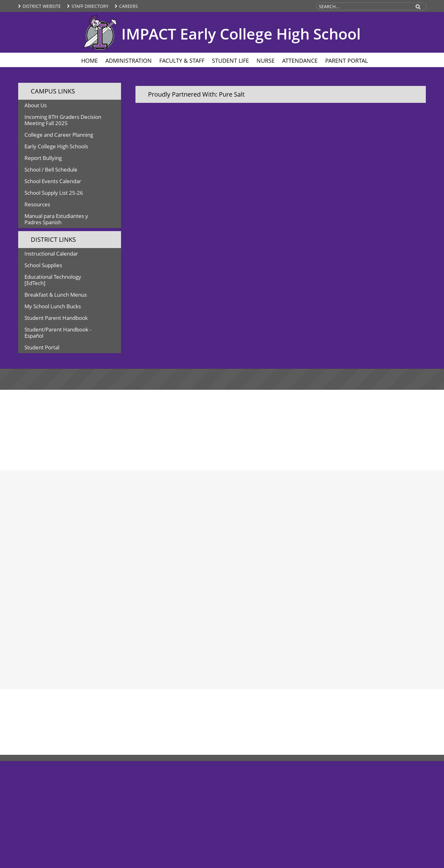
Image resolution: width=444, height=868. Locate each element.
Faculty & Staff (182, 61)
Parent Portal (346, 61)
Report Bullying (43, 158)
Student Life (230, 61)
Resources (37, 204)
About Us (36, 105)
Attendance (300, 61)
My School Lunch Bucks (53, 306)
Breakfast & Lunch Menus (56, 295)
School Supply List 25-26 (54, 193)
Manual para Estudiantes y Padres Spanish (56, 219)
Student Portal (42, 347)
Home (90, 61)
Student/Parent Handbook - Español (58, 333)
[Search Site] (363, 6)
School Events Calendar (53, 181)
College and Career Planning (59, 135)
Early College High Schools (56, 146)
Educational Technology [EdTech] (53, 280)
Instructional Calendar (51, 254)
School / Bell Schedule (51, 169)
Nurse (266, 61)
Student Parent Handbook (56, 318)
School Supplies (43, 265)
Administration (129, 61)
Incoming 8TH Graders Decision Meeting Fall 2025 (63, 120)
